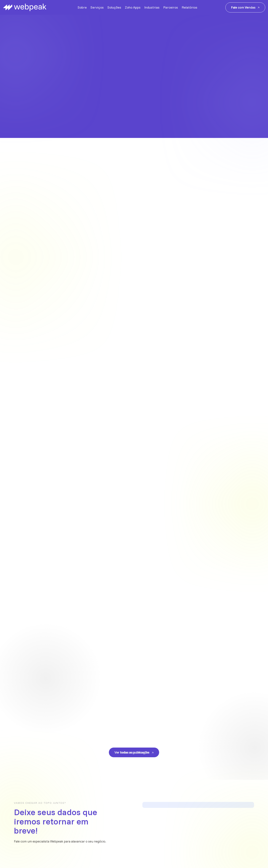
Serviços (97, 7)
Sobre (82, 7)
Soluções (114, 7)
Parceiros (171, 7)
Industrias (152, 7)
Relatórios (189, 7)
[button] (252, 102)
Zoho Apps (133, 7)
